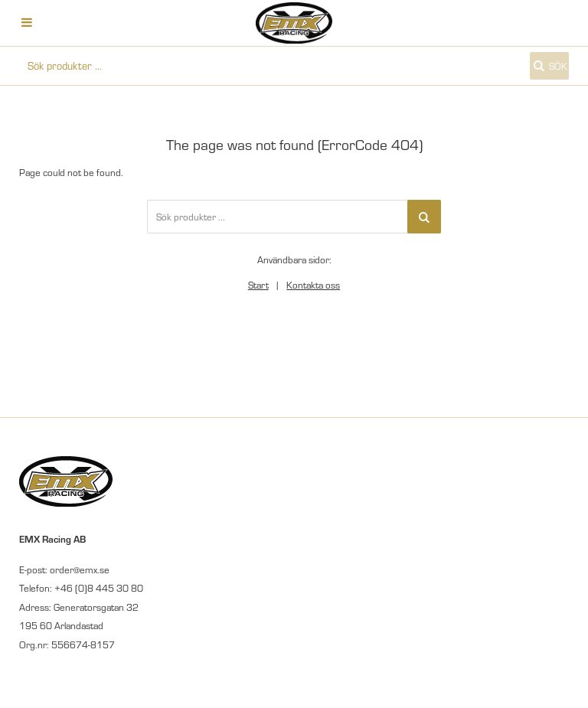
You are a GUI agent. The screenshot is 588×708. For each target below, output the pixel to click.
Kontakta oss (313, 285)
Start (258, 285)
